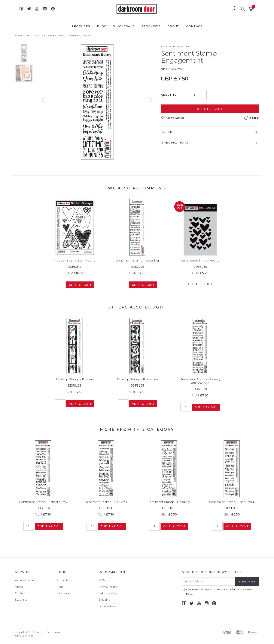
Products (81, 26)
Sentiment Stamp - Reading (169, 508)
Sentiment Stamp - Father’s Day (43, 508)
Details (168, 132)
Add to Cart (210, 109)
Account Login (24, 580)
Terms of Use (107, 606)
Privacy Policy (108, 587)
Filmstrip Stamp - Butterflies (137, 385)
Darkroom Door (175, 46)
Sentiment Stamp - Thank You (232, 508)
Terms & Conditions (227, 589)
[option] (97, 102)
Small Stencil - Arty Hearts (200, 266)
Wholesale (124, 26)
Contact (194, 26)
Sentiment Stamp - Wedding (137, 266)
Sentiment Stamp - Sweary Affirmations (200, 387)
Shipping (104, 600)
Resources (64, 593)
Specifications (175, 142)
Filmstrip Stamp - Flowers (75, 385)
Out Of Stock (200, 290)
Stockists (151, 26)
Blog (102, 26)
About (173, 26)
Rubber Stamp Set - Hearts (75, 266)
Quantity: (169, 95)
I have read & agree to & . (217, 592)
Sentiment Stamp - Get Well (106, 508)
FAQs (102, 580)
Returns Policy (108, 593)
